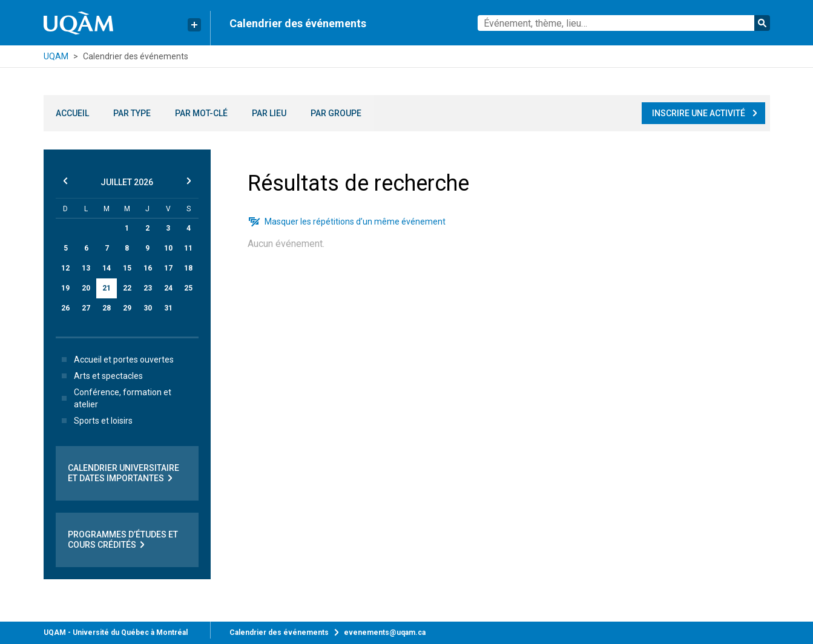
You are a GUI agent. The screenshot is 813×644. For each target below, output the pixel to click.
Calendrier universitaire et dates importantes (123, 473)
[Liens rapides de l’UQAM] (194, 25)
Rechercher (762, 23)
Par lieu (269, 113)
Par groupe (336, 113)
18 (188, 268)
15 (127, 268)
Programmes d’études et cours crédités (123, 540)
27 (86, 308)
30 (148, 308)
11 (188, 248)
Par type (132, 113)
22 (127, 288)
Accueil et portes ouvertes (115, 360)
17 (168, 268)
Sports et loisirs (95, 421)
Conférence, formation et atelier (114, 398)
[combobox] (624, 23)
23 (148, 288)
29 (127, 308)
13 (86, 268)
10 (168, 248)
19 (65, 288)
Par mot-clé (201, 113)
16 (148, 268)
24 (168, 288)
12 (65, 268)
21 (107, 288)
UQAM (56, 56)
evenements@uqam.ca (385, 632)
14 (107, 268)
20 (86, 288)
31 (168, 308)
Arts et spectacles (100, 376)
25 (188, 288)
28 (107, 308)
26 (65, 308)
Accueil (72, 113)
